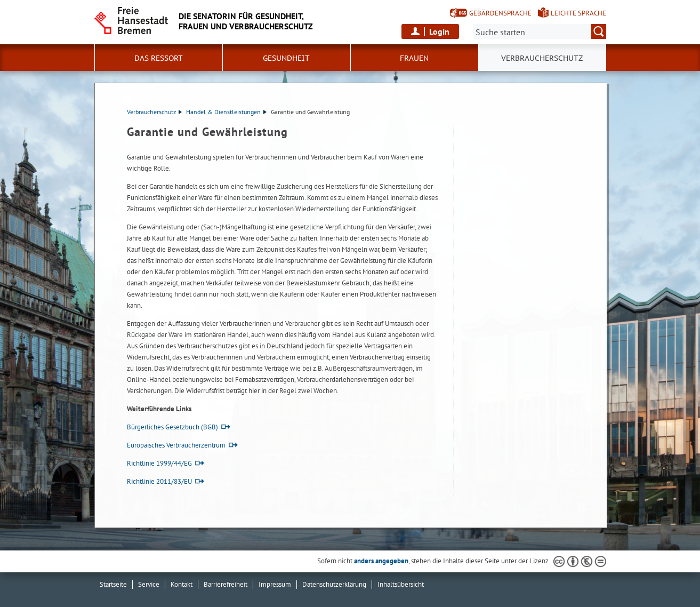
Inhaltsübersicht (401, 584)
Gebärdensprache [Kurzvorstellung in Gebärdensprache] (500, 13)
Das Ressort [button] (159, 58)
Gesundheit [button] (286, 58)
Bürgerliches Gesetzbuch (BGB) (172, 427)
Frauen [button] (414, 58)
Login (439, 31)
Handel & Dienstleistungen (226, 112)
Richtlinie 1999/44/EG (159, 463)
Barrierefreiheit (226, 584)
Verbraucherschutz (154, 112)
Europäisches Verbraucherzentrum (176, 445)
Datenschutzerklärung (334, 584)
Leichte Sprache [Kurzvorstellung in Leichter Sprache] (578, 13)
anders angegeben (381, 561)
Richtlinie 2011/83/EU (159, 481)
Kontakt (182, 584)
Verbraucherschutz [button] (542, 58)
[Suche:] (540, 31)
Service (149, 584)
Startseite (113, 584)
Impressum (275, 584)
